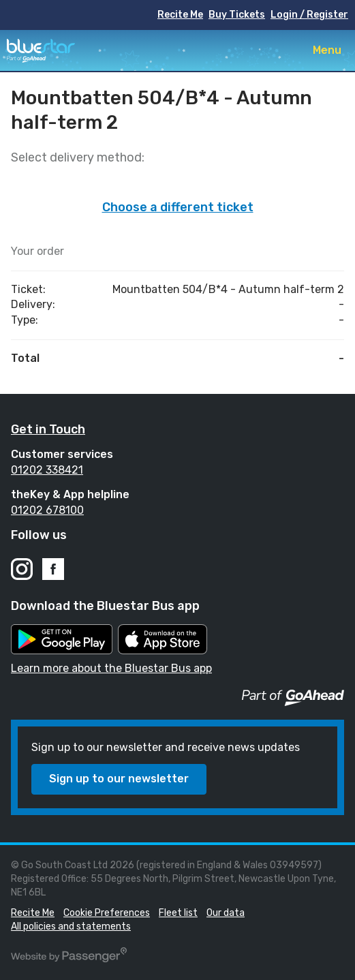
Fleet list (178, 913)
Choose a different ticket (178, 207)
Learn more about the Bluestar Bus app (111, 668)
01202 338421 (47, 470)
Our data (226, 913)
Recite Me (180, 15)
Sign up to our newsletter (119, 779)
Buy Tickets (237, 15)
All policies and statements (71, 927)
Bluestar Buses (41, 50)
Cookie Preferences (107, 913)
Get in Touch (48, 429)
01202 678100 (47, 510)
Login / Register (309, 15)
